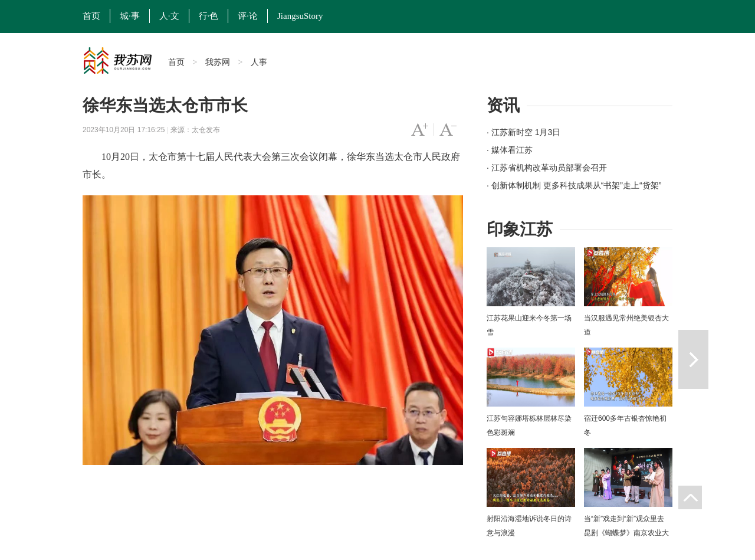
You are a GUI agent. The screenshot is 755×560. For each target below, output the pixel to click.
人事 (259, 62)
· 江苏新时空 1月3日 (523, 132)
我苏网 (218, 62)
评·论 (248, 16)
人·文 (169, 16)
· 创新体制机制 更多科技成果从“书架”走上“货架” (574, 185)
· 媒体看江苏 (510, 150)
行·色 (209, 16)
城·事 (130, 16)
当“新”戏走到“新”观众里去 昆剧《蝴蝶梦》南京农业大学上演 (626, 533)
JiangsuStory (300, 16)
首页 (91, 16)
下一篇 (693, 359)
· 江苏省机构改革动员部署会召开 (547, 168)
